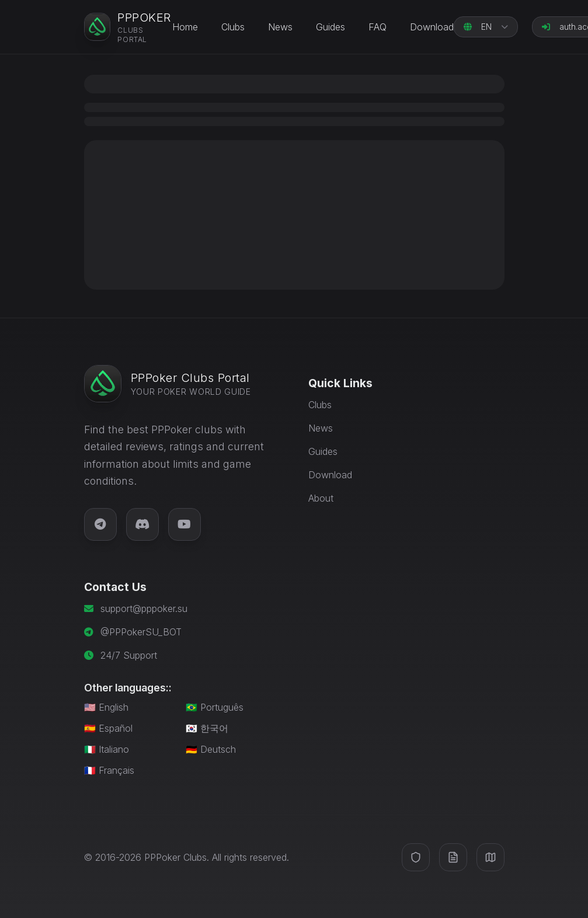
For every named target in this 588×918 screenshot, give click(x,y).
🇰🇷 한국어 (207, 728)
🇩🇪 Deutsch (211, 749)
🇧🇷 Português (215, 707)
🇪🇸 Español (108, 728)
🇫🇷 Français (109, 770)
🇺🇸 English (106, 707)
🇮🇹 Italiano (107, 749)
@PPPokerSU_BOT (141, 632)
